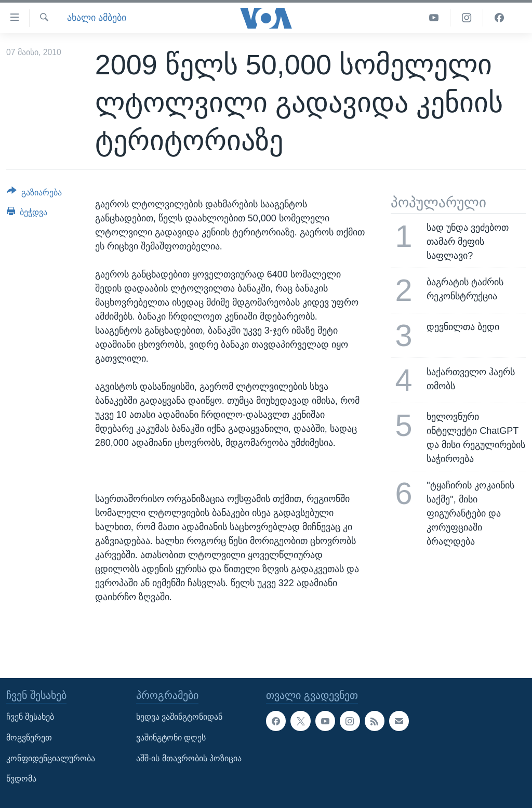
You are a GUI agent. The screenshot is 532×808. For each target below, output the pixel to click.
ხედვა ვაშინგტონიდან (179, 717)
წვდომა (21, 779)
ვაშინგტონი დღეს (171, 738)
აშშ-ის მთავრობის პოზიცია (189, 758)
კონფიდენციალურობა (51, 758)
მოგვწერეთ (29, 738)
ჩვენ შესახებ (30, 717)
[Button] (34, 194)
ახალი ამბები (97, 18)
